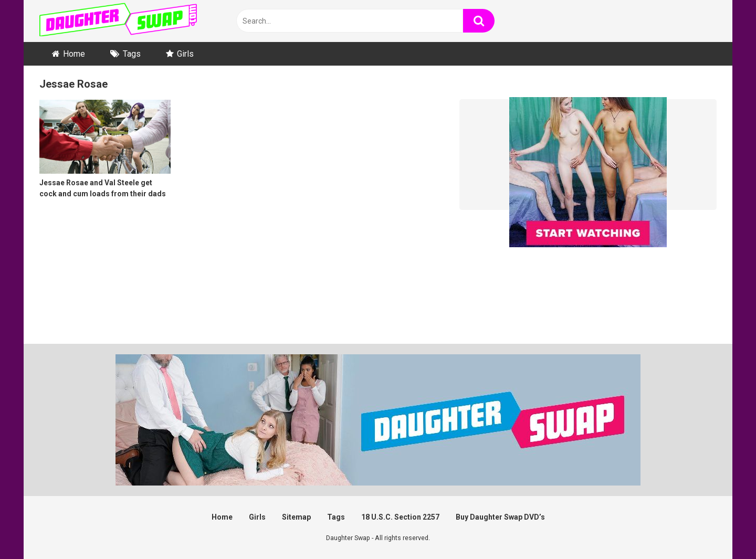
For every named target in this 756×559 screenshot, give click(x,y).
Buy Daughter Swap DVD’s (500, 517)
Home (74, 54)
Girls (185, 54)
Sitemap (296, 517)
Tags (132, 54)
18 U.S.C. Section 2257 (400, 517)
